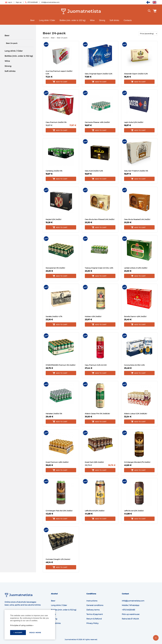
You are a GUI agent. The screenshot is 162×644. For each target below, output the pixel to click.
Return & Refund (94, 619)
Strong (102, 20)
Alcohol (46, 38)
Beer (33, 20)
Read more (35, 633)
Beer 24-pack (12, 43)
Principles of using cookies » (22, 625)
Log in (10, 2)
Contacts (128, 20)
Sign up (19, 2)
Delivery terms (93, 610)
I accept (18, 633)
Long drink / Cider (47, 20)
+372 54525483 (32, 2)
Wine (92, 20)
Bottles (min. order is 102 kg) (73, 20)
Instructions (92, 601)
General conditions (95, 605)
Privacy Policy (92, 623)
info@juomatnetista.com (50, 2)
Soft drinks (114, 20)
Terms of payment (95, 614)
